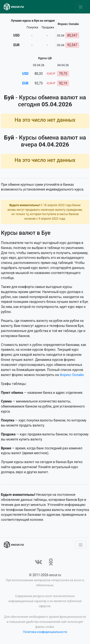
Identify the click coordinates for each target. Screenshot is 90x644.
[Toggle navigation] (81, 7)
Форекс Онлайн (72, 375)
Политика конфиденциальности (45, 632)
